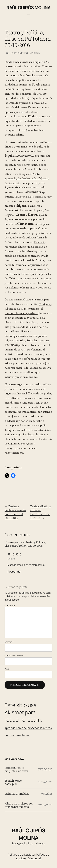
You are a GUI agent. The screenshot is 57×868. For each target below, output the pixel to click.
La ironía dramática (17, 794)
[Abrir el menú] (29, 15)
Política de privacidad (21, 855)
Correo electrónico (14, 655)
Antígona (45, 304)
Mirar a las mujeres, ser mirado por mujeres (19, 805)
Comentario (11, 606)
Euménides (40, 242)
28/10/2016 (14, 554)
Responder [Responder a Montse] (14, 571)
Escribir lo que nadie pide (13, 782)
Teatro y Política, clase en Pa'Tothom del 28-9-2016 (15, 512)
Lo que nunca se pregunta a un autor (16, 769)
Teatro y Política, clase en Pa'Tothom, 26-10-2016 (41, 512)
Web (7, 669)
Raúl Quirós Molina (28, 7)
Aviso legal (34, 858)
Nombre (9, 642)
